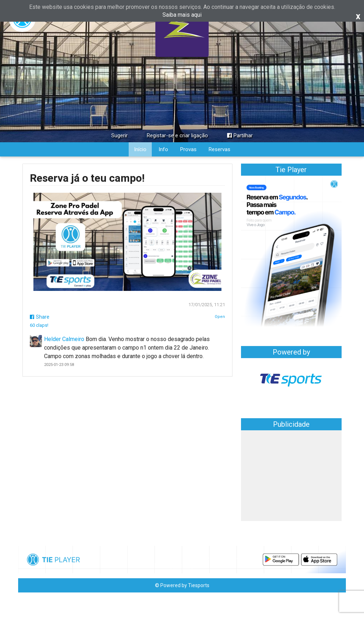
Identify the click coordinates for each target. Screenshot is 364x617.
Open (220, 317)
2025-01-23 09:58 (59, 365)
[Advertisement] (291, 477)
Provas (188, 149)
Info (163, 149)
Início (140, 149)
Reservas (220, 149)
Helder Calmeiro (64, 339)
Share (40, 317)
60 (39, 325)
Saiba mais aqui (182, 15)
